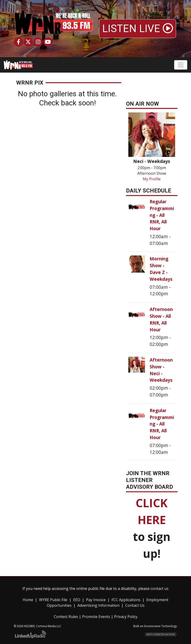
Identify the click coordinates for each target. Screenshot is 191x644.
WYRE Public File (53, 600)
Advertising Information (98, 605)
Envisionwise (152, 626)
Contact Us (135, 605)
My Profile (152, 179)
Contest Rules (66, 617)
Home (28, 600)
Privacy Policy (126, 617)
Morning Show (159, 262)
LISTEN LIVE (138, 29)
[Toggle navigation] (181, 65)
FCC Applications (126, 600)
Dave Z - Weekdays (161, 276)
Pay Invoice (96, 600)
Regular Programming (162, 208)
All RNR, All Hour (158, 222)
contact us (160, 588)
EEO (77, 600)
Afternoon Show (161, 313)
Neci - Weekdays (161, 377)
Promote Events (96, 617)
